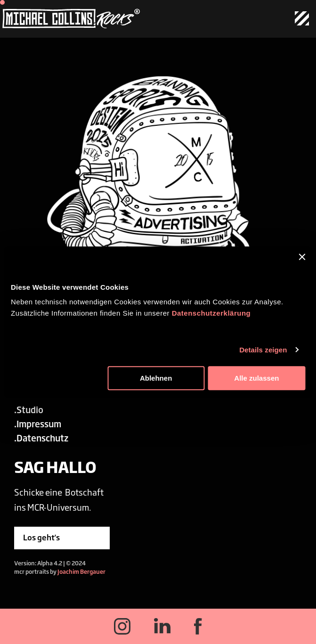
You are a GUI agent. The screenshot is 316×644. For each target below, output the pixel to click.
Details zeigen (263, 350)
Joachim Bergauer (81, 571)
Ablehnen (156, 378)
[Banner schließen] (302, 257)
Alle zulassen (256, 378)
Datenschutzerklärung (211, 313)
